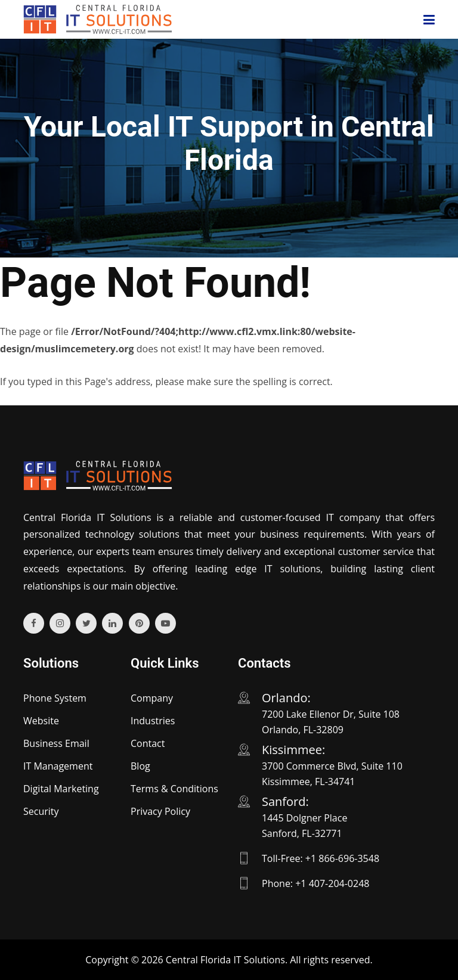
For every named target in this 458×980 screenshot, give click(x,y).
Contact (148, 743)
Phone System (55, 698)
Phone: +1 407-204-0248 (315, 883)
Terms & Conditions (174, 789)
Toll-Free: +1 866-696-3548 (321, 858)
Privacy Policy (160, 811)
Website (41, 721)
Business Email (56, 743)
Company (152, 698)
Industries (153, 721)
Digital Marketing (61, 789)
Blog (140, 766)
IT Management (58, 766)
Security (41, 811)
